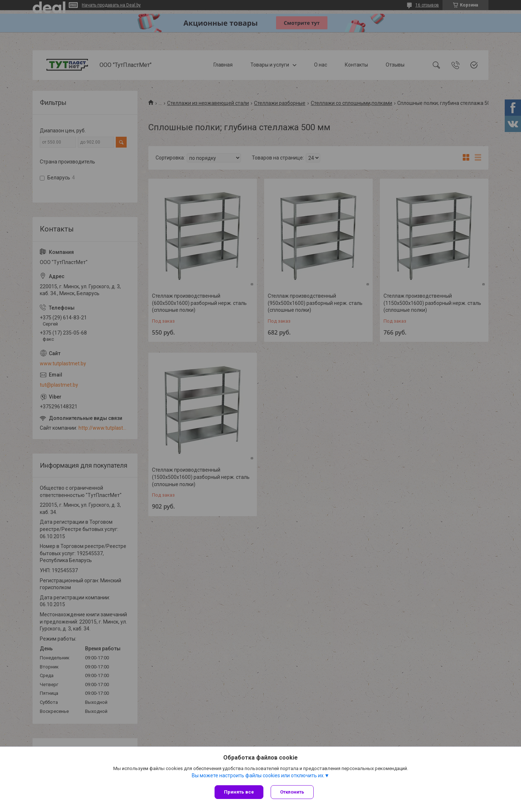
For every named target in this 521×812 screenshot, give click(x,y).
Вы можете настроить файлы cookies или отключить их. (258, 775)
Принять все (239, 792)
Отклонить (292, 792)
